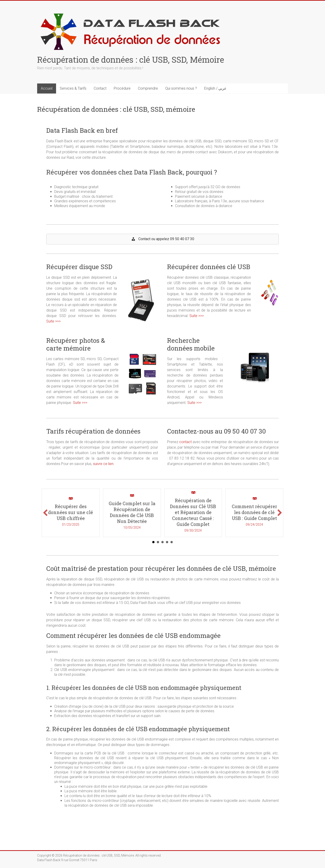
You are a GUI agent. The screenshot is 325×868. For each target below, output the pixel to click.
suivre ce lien (103, 464)
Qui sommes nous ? (181, 88)
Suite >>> (53, 321)
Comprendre (148, 88)
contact (185, 442)
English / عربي (215, 88)
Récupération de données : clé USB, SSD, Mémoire (131, 60)
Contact (100, 88)
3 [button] (162, 542)
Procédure (122, 88)
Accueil (47, 88)
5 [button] (172, 542)
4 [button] (167, 542)
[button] (45, 513)
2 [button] (158, 542)
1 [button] (153, 542)
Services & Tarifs (73, 88)
